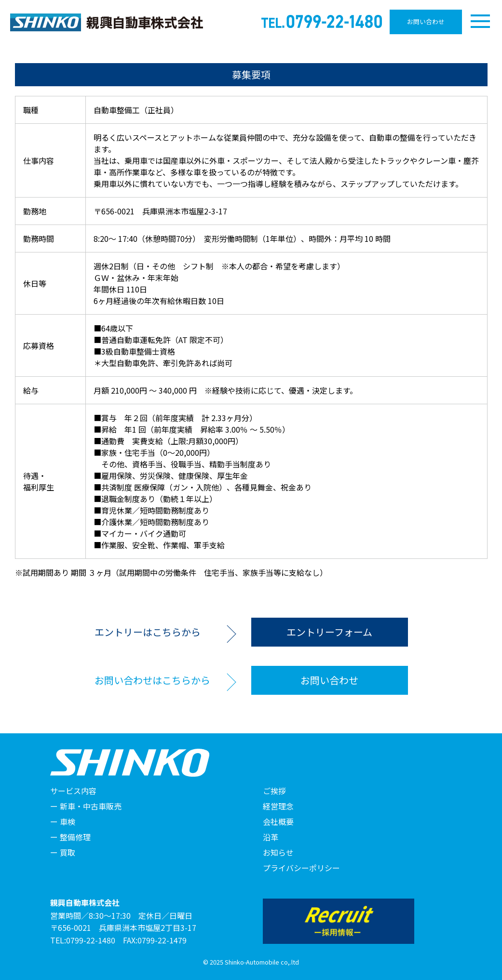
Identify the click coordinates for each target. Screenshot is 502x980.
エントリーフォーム (329, 632)
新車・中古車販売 (91, 806)
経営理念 (278, 806)
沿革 (271, 837)
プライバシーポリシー (301, 868)
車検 (68, 821)
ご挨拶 (274, 791)
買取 (68, 852)
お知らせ (278, 852)
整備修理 (75, 837)
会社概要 (278, 821)
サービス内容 (73, 791)
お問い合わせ (426, 21)
